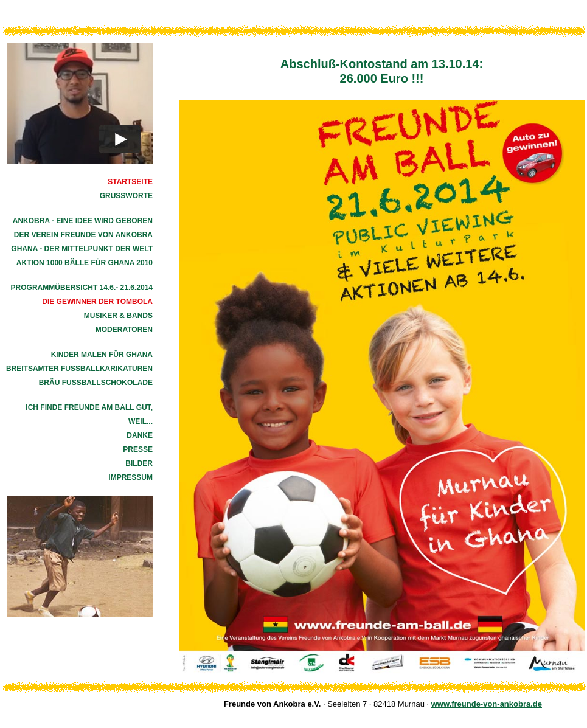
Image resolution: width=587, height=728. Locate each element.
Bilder (139, 463)
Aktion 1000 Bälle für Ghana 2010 (85, 263)
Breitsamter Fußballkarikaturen (79, 369)
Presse (138, 449)
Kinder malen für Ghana (102, 355)
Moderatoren (124, 330)
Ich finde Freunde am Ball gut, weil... (89, 414)
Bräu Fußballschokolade (96, 383)
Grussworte (126, 196)
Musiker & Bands (118, 316)
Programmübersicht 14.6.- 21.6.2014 (82, 288)
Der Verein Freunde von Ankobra (83, 235)
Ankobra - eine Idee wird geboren (83, 221)
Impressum (130, 477)
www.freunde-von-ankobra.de (487, 704)
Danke (140, 435)
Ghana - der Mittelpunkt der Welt (82, 249)
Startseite (130, 182)
